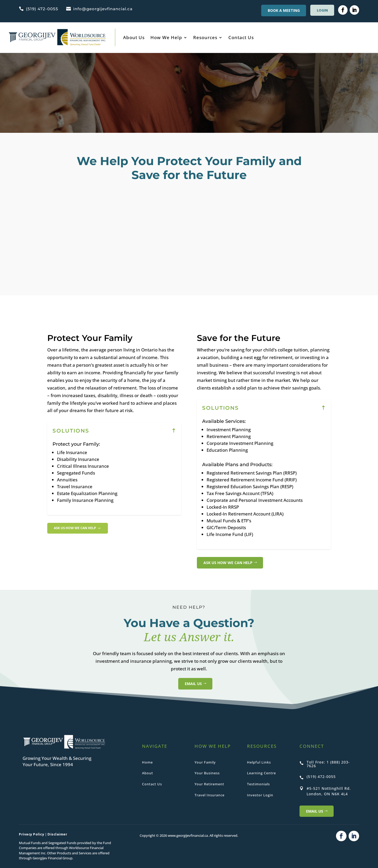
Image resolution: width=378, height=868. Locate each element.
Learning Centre (261, 773)
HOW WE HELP (213, 746)
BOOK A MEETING (281, 10)
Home (147, 762)
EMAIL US (189, 684)
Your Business (207, 773)
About (148, 773)
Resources (205, 37)
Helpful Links (259, 762)
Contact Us (241, 37)
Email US (315, 811)
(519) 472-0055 (42, 9)
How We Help (166, 37)
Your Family (205, 762)
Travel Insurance (209, 795)
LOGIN (321, 10)
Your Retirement (209, 784)
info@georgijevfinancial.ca (103, 9)
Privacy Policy (31, 834)
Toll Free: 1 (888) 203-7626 (328, 764)
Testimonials (258, 784)
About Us (134, 37)
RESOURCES (262, 746)
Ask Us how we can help (78, 528)
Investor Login (260, 795)
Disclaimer (57, 834)
